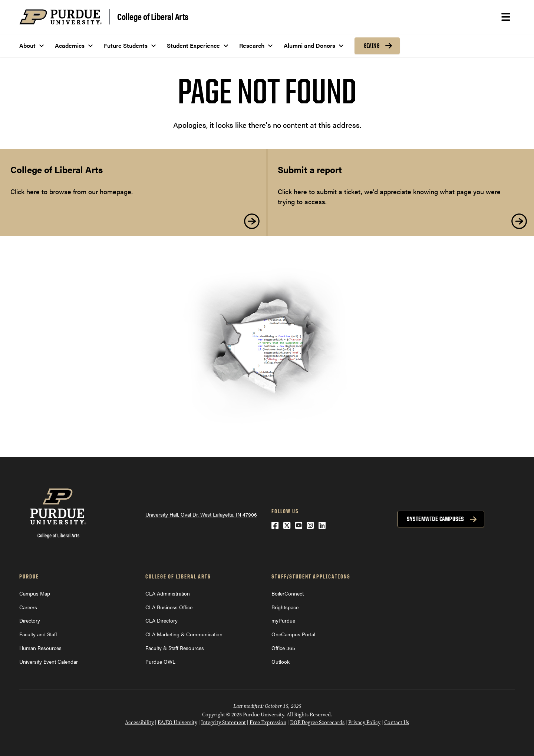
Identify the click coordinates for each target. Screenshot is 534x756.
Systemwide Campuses (435, 519)
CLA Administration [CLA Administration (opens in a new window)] (168, 593)
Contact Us (397, 722)
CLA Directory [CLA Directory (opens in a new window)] (161, 620)
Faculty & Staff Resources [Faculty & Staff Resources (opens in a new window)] (175, 648)
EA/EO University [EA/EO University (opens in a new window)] (177, 722)
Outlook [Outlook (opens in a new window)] (281, 661)
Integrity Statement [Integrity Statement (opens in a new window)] (223, 722)
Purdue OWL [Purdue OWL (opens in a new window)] (160, 661)
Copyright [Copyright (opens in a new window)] (214, 715)
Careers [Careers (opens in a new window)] (28, 607)
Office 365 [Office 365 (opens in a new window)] (283, 648)
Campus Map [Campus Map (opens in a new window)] (35, 593)
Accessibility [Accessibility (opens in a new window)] (139, 722)
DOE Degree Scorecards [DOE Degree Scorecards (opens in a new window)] (317, 722)
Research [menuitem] (252, 45)
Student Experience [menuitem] (193, 45)
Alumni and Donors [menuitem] (309, 45)
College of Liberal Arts (153, 16)
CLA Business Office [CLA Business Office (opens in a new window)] (169, 607)
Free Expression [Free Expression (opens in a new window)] (268, 722)
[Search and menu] (506, 17)
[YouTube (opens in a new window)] (299, 525)
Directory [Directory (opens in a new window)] (30, 620)
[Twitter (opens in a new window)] (287, 525)
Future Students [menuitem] (126, 45)
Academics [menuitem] (70, 45)
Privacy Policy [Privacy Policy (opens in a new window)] (364, 722)
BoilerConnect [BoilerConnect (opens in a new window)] (288, 593)
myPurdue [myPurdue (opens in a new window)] (283, 620)
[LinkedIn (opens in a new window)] (322, 525)
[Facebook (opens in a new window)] (275, 525)
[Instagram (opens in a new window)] (310, 525)
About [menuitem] (27, 45)
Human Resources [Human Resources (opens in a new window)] (40, 648)
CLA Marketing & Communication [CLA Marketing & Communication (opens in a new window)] (184, 634)
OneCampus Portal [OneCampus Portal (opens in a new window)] (293, 634)
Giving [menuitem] (372, 46)
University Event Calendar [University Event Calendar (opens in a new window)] (49, 661)
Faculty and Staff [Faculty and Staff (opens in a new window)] (38, 634)
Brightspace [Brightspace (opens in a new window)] (285, 607)
